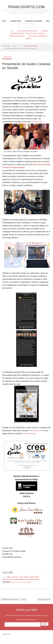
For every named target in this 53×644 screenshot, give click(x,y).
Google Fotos (16, 21)
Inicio (4, 21)
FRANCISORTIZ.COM (26, 7)
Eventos (26, 577)
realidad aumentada (31, 46)
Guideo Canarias (20, 579)
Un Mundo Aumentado (38, 36)
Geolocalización (17, 36)
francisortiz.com (36, 431)
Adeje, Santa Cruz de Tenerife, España (21, 582)
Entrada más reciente (10, 599)
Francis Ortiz (7, 57)
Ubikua (28, 39)
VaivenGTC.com (29, 434)
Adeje (9, 577)
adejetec (15, 577)
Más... (49, 21)
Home (15, 46)
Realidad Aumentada (34, 21)
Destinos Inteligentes (27, 31)
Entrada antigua (44, 599)
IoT (12, 31)
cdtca (21, 577)
